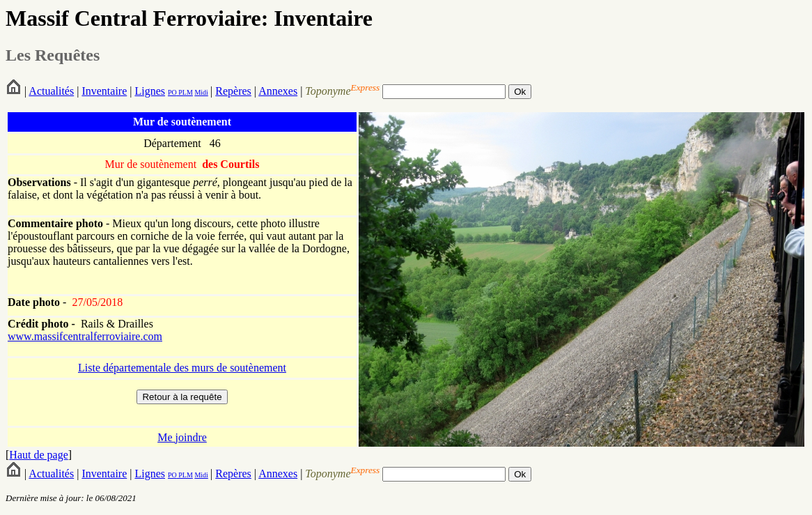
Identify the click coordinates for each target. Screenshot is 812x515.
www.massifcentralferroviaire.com (85, 336)
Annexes (278, 91)
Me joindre (182, 437)
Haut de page (38, 455)
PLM (185, 92)
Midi (201, 92)
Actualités (51, 91)
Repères (233, 91)
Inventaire (104, 91)
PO (172, 92)
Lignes (150, 91)
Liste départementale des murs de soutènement (182, 368)
